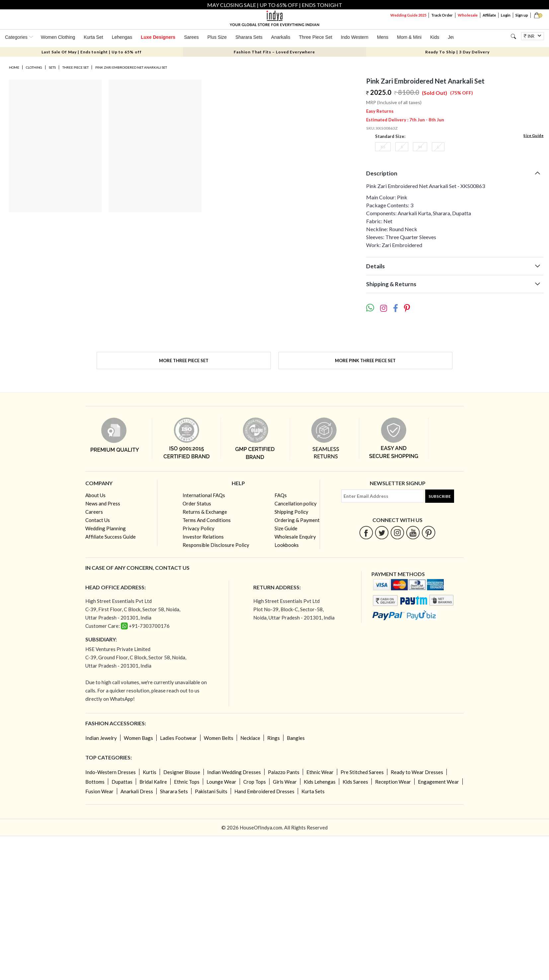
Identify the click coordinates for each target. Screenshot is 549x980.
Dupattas (122, 782)
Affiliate (489, 15)
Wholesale (468, 15)
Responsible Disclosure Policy (216, 545)
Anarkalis (281, 37)
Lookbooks (287, 545)
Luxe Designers (158, 37)
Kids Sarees (355, 782)
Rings (274, 738)
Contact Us (98, 520)
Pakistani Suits (211, 791)
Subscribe (440, 496)
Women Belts (219, 738)
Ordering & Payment (297, 520)
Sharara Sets (249, 37)
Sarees (191, 37)
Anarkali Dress (137, 791)
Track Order (442, 15)
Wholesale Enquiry (295, 537)
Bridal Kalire (153, 782)
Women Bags (138, 738)
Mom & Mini (409, 37)
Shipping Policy (291, 512)
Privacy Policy (198, 528)
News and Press (103, 503)
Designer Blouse (182, 772)
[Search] (513, 36)
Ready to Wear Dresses (417, 772)
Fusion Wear (99, 791)
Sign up (522, 15)
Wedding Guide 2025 (408, 15)
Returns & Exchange (205, 512)
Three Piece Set (315, 37)
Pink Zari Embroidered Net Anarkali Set (131, 67)
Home (14, 67)
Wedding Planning (106, 528)
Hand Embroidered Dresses (264, 791)
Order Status (197, 503)
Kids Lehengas (320, 782)
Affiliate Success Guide (111, 537)
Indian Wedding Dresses (234, 772)
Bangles (296, 738)
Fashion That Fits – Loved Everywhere (274, 52)
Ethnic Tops (187, 782)
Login (506, 15)
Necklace (250, 738)
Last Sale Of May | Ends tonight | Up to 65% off (92, 52)
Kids (435, 37)
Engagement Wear (438, 782)
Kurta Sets (313, 791)
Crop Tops (255, 782)
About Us (95, 495)
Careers (94, 512)
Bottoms (95, 782)
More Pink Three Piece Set (365, 360)
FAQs (281, 495)
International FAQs (204, 495)
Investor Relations (203, 537)
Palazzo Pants (284, 772)
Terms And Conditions (207, 520)
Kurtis (150, 772)
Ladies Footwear (178, 738)
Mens (383, 37)
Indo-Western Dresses (111, 772)
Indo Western (355, 37)
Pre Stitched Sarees (362, 772)
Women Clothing (58, 37)
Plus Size (217, 37)
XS (383, 147)
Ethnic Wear (320, 772)
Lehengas (122, 37)
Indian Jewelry (101, 738)
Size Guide (533, 135)
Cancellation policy (296, 503)
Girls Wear (285, 782)
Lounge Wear (221, 782)
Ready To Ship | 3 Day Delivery (457, 52)
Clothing (34, 67)
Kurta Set (93, 37)
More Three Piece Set (184, 360)
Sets (52, 67)
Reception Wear (393, 782)
